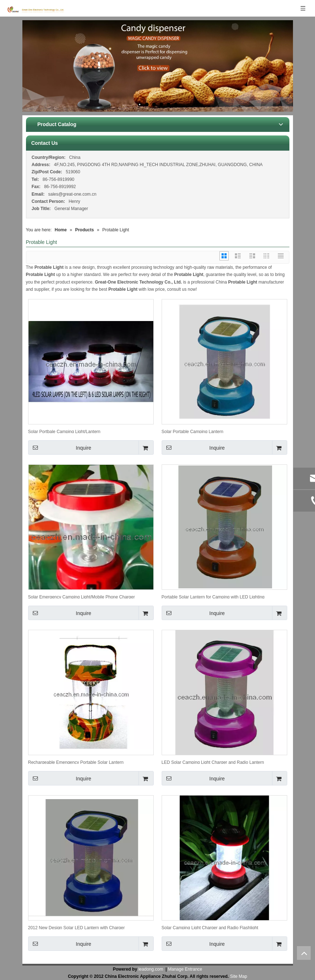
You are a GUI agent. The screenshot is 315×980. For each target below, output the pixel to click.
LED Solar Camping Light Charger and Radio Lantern (213, 762)
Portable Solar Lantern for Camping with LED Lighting (213, 596)
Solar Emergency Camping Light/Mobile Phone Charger (82, 596)
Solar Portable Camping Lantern (192, 431)
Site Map (239, 976)
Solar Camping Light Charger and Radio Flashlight (210, 927)
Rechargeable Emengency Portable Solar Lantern (76, 762)
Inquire (60, 447)
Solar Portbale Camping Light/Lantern (64, 431)
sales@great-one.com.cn (73, 194)
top (304, 953)
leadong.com (151, 969)
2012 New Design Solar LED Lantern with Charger (76, 927)
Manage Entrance (185, 969)
